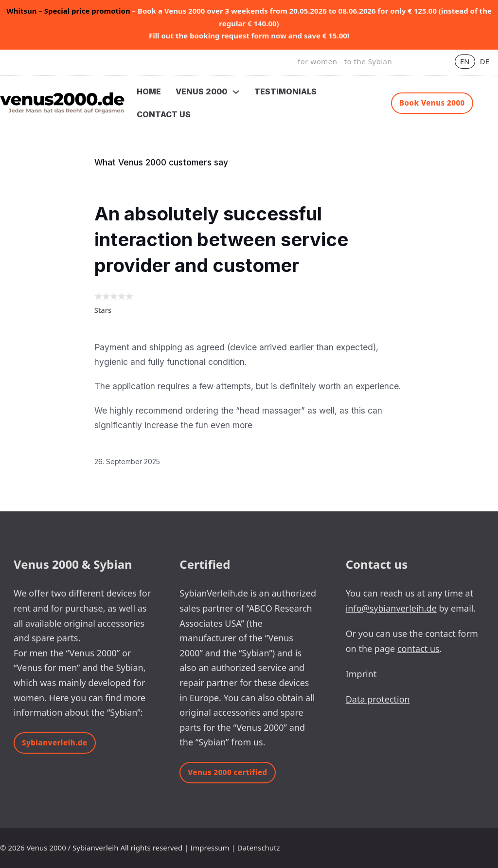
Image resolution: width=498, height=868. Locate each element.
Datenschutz (259, 848)
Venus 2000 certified (227, 772)
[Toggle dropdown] (236, 92)
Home (149, 91)
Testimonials (285, 91)
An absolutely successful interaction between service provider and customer (221, 240)
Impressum (210, 848)
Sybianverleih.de (55, 742)
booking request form (229, 36)
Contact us (164, 114)
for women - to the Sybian (345, 61)
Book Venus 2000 (432, 103)
